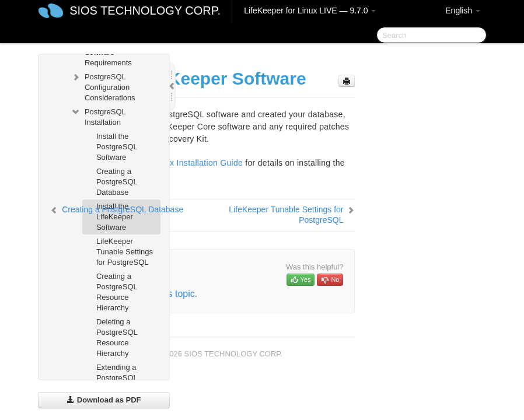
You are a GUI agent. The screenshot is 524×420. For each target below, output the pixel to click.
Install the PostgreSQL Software (117, 147)
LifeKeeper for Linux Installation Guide (170, 163)
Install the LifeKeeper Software (115, 217)
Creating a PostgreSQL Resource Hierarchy (117, 292)
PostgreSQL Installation (98, 116)
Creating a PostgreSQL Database (117, 182)
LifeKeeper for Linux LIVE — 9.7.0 (310, 10)
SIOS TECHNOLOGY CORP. (145, 10)
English (463, 10)
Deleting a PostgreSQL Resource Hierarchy (117, 337)
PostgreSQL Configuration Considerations (103, 86)
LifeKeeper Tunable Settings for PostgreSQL (125, 252)
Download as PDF (104, 400)
